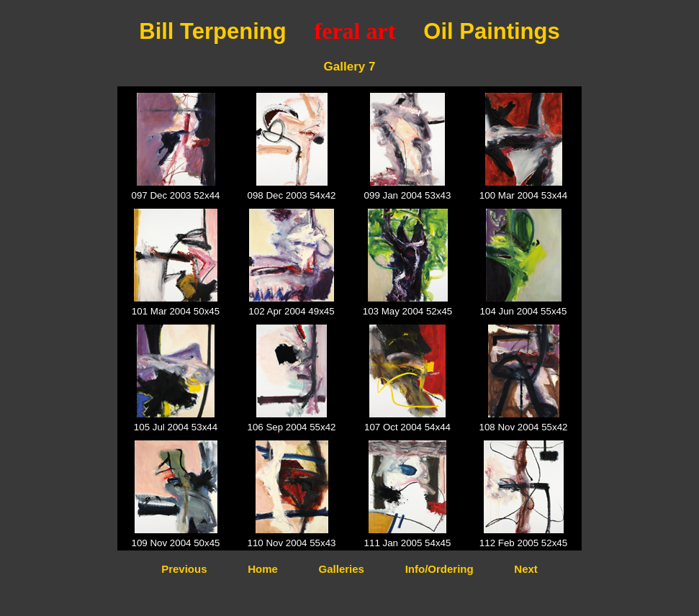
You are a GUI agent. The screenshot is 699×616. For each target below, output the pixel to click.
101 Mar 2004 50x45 (176, 311)
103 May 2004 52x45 (408, 311)
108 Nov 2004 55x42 (523, 427)
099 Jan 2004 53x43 (408, 195)
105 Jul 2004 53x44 (176, 427)
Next (526, 569)
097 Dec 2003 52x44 (175, 195)
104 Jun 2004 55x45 (524, 311)
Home (263, 569)
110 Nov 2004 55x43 (291, 543)
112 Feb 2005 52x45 (523, 543)
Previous (184, 569)
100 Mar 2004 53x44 (523, 195)
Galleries (342, 569)
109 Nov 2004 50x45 (175, 543)
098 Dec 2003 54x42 (291, 195)
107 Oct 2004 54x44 (407, 427)
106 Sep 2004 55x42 (291, 427)
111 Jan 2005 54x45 (408, 543)
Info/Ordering (439, 569)
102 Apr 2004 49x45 (291, 311)
